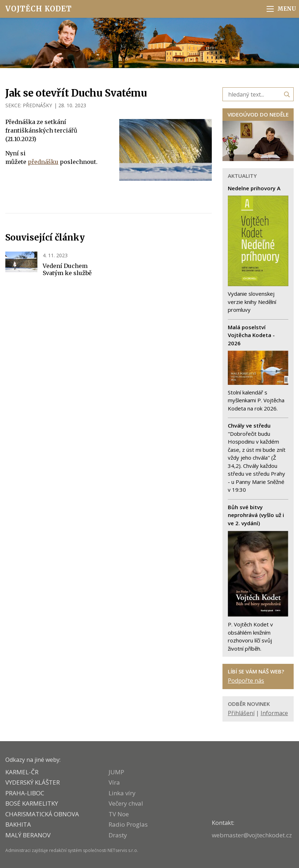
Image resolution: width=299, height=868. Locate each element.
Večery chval (126, 803)
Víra (114, 782)
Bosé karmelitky (32, 803)
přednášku (43, 162)
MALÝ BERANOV (28, 835)
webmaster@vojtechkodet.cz (252, 835)
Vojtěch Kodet (39, 9)
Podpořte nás (246, 681)
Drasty (118, 835)
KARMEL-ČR (22, 772)
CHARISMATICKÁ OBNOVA (42, 814)
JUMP (116, 772)
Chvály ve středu (249, 425)
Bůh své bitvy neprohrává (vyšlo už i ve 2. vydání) (256, 515)
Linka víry (122, 793)
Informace (274, 713)
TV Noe (119, 814)
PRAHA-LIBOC (25, 793)
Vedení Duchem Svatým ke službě (67, 269)
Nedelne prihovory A (254, 188)
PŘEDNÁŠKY (37, 105)
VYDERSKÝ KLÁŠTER (33, 782)
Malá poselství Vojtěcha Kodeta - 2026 (251, 335)
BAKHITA (18, 824)
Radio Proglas (128, 824)
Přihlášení (241, 713)
